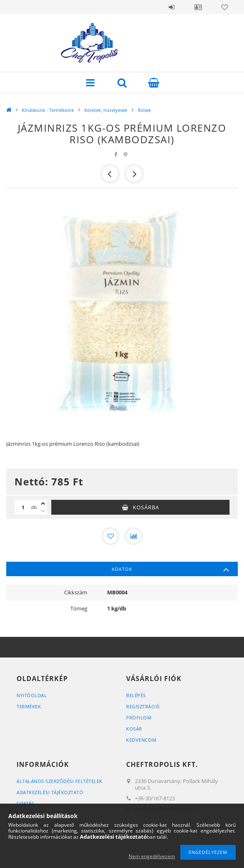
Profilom (139, 718)
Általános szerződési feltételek (60, 781)
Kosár (134, 729)
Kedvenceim (141, 740)
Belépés (172, 7)
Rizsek (144, 110)
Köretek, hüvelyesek (106, 110)
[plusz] (43, 504)
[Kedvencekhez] (110, 536)
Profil (198, 7)
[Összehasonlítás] (134, 536)
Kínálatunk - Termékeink (48, 110)
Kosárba (146, 507)
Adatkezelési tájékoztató (50, 792)
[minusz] (43, 511)
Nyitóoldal (32, 695)
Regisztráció (143, 706)
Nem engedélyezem (152, 856)
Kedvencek (225, 7)
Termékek (29, 706)
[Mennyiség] (23, 507)
